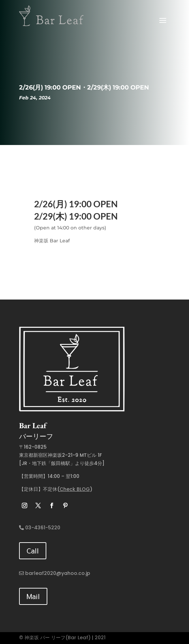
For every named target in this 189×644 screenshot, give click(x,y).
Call (33, 551)
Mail (33, 596)
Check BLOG (75, 489)
